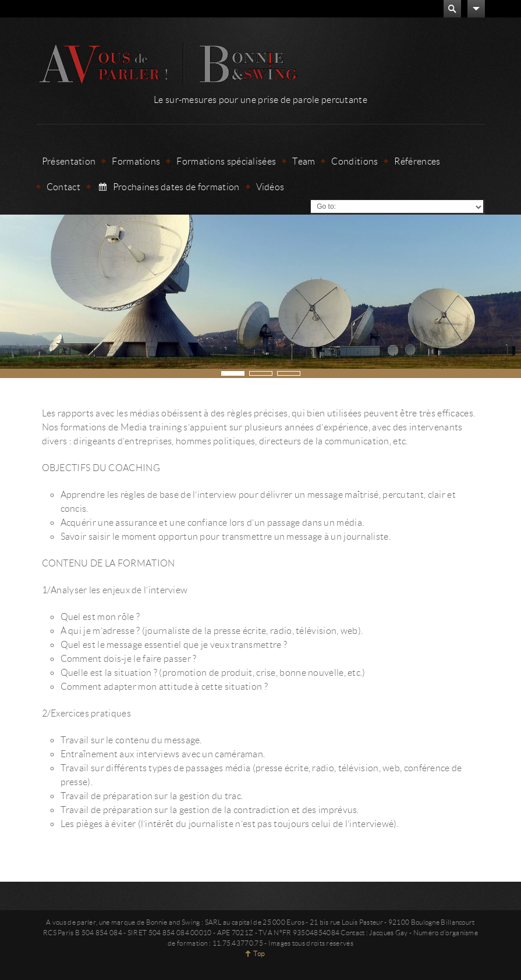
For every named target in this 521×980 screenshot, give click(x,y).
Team (304, 161)
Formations (136, 161)
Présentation (69, 161)
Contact (63, 186)
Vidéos (270, 186)
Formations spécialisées (226, 161)
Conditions (355, 161)
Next (6, 373)
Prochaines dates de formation (168, 187)
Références (417, 161)
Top (259, 954)
